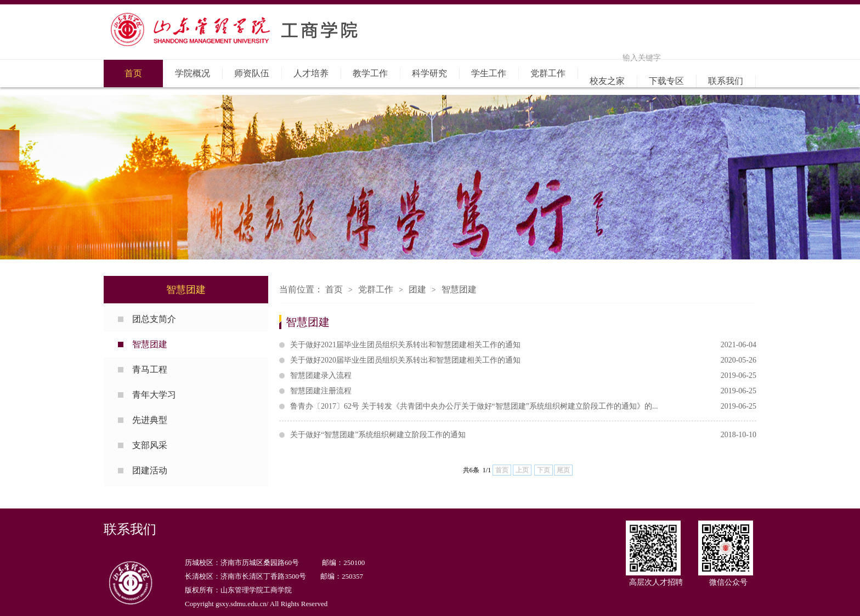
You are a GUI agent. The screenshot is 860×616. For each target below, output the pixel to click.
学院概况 (193, 73)
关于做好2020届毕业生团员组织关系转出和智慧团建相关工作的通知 (523, 360)
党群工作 (548, 73)
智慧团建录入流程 (523, 376)
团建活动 (150, 470)
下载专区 (666, 81)
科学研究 (429, 73)
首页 (133, 73)
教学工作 (370, 73)
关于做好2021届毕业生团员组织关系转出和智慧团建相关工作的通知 (523, 345)
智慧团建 (150, 344)
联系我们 (726, 81)
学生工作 (489, 73)
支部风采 (150, 445)
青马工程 (150, 369)
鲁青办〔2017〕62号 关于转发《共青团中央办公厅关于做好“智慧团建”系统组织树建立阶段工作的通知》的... (523, 406)
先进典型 (150, 420)
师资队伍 (252, 73)
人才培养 (311, 73)
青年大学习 (154, 395)
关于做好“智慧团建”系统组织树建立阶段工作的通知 (523, 435)
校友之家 (607, 81)
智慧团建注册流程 (523, 391)
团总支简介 (154, 319)
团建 (417, 289)
